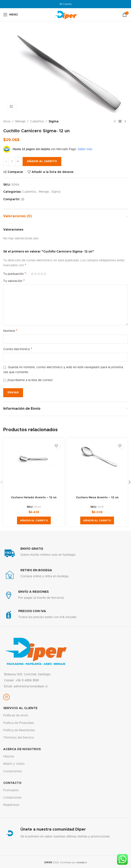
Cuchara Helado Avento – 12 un (34, 497)
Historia (9, 757)
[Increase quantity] (18, 162)
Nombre (10, 331)
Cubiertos (37, 122)
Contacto (12, 783)
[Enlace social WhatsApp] (23, 199)
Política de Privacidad (18, 723)
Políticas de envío (16, 716)
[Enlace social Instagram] (6, 697)
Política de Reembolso (19, 730)
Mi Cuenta (66, 4)
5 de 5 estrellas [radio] (45, 274)
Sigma (54, 122)
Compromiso (13, 771)
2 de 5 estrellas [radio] (35, 274)
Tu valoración (14, 281)
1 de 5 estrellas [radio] (32, 274)
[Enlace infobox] (65, 553)
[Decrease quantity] (6, 162)
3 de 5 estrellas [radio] (39, 274)
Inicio (7, 122)
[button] (34, 520)
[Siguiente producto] (125, 122)
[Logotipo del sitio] (66, 15)
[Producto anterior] (115, 122)
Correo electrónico (18, 349)
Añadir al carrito (42, 161)
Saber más (85, 149)
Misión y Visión (14, 764)
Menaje (20, 122)
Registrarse (11, 805)
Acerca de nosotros (22, 749)
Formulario (11, 790)
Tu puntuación (15, 274)
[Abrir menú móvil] (11, 15)
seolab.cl (82, 863)
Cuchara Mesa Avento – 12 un (97, 497)
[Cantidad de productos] (12, 162)
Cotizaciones (12, 798)
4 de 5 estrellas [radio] (42, 274)
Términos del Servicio (19, 738)
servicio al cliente (20, 708)
